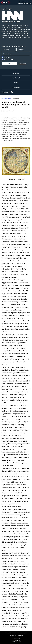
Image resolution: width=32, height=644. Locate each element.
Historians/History (7, 98)
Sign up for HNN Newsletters (16, 636)
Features (16, 73)
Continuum (7, 57)
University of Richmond (24, 3)
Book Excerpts (16, 78)
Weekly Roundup (9, 59)
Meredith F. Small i (7, 118)
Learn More (22, 63)
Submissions (16, 87)
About (16, 83)
